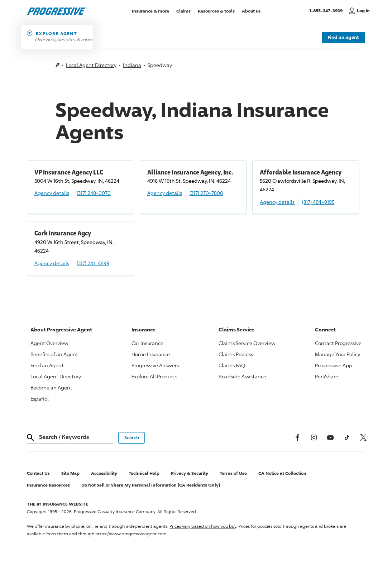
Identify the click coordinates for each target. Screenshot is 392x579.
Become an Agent (51, 387)
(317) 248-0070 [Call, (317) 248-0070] (94, 193)
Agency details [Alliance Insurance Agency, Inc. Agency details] (165, 193)
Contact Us (38, 473)
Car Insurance (147, 343)
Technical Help (144, 473)
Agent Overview (49, 343)
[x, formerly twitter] (363, 437)
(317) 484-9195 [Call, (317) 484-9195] (318, 202)
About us (251, 11)
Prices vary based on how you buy (203, 526)
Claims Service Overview (247, 343)
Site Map (70, 473)
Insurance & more (150, 11)
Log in (363, 11)
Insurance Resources (48, 485)
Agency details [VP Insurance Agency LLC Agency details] (52, 193)
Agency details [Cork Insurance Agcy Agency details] (52, 263)
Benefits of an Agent (54, 354)
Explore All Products (154, 376)
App (334, 365)
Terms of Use (233, 473)
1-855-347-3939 (327, 10)
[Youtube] (330, 437)
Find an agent (343, 37)
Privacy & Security (190, 473)
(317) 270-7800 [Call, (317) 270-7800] (206, 193)
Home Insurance (151, 354)
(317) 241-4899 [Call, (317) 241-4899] (93, 263)
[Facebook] (297, 437)
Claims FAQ (232, 365)
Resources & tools (216, 11)
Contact (338, 343)
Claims (183, 11)
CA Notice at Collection (282, 473)
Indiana (132, 65)
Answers (155, 365)
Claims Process (236, 354)
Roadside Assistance (242, 376)
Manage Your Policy (338, 354)
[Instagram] (314, 437)
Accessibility (104, 473)
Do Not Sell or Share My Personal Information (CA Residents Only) (151, 485)
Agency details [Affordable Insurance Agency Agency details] (277, 202)
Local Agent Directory (91, 65)
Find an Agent (47, 365)
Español (40, 399)
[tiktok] (347, 437)
